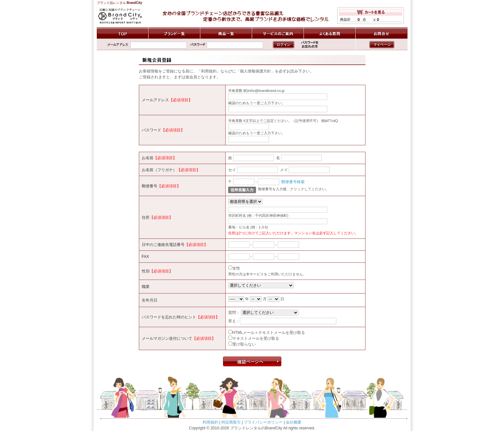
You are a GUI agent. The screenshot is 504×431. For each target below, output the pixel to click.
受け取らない (244, 344)
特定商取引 (231, 422)
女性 (236, 268)
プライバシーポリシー (263, 422)
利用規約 (210, 422)
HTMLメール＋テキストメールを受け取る (269, 333)
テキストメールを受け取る (256, 338)
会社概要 (294, 422)
